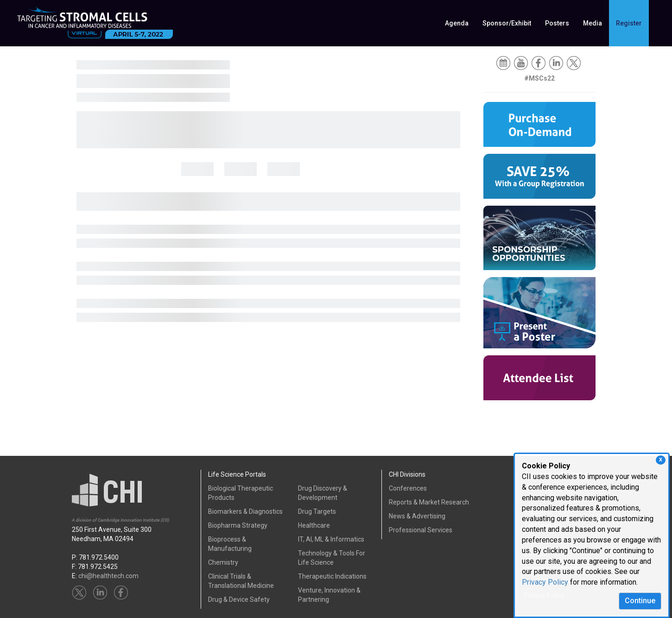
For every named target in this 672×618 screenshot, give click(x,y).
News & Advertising (417, 516)
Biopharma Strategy (238, 525)
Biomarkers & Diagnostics (245, 511)
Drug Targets (317, 511)
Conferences (408, 488)
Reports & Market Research (429, 502)
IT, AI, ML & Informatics (331, 539)
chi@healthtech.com (108, 576)
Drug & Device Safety (239, 599)
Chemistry (223, 562)
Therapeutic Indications (332, 576)
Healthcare (314, 525)
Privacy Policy (545, 582)
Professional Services (421, 530)
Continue (640, 601)
